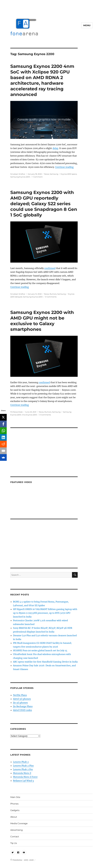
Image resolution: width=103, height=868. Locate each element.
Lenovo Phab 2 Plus (23, 766)
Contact (15, 837)
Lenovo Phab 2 (21, 762)
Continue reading (64, 167)
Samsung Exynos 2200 (20, 177)
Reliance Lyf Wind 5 (23, 781)
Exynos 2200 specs (69, 174)
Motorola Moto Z (22, 773)
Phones (14, 804)
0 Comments (51, 297)
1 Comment (37, 177)
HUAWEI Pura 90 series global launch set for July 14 (40, 650)
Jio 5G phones (20, 703)
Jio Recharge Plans (23, 706)
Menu (87, 25)
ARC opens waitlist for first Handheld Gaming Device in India (45, 662)
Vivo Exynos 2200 (30, 415)
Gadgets (15, 810)
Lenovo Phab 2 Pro (23, 769)
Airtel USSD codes (22, 710)
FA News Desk (16, 412)
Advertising (16, 830)
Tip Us (14, 843)
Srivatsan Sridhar (18, 174)
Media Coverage (19, 823)
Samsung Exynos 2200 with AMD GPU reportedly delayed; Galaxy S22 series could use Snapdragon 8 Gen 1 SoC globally (44, 204)
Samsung (54, 174)
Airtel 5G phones (22, 699)
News (47, 174)
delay (55, 148)
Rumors (53, 294)
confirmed (50, 268)
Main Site (15, 797)
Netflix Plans (20, 695)
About (14, 817)
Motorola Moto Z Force (25, 777)
